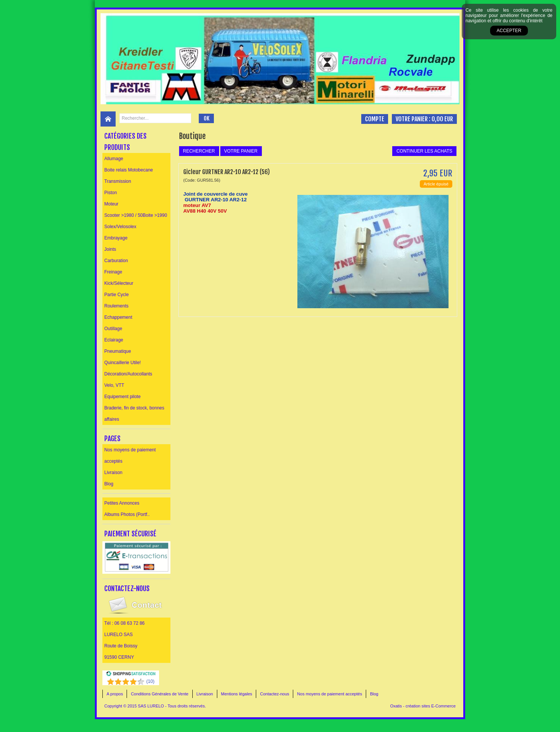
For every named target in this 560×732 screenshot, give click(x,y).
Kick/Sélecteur (119, 283)
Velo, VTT (114, 385)
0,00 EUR (442, 119)
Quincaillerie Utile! (123, 363)
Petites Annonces (122, 503)
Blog (109, 484)
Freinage (113, 272)
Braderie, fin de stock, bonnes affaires (134, 414)
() (150, 681)
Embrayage (116, 238)
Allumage (114, 159)
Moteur (111, 204)
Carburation (116, 261)
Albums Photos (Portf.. (127, 514)
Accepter (509, 31)
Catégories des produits (125, 142)
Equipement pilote (122, 397)
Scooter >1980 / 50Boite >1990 (136, 215)
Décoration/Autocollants (128, 374)
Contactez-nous (275, 694)
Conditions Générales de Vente (159, 694)
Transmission (118, 181)
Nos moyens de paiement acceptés (130, 456)
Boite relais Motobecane (129, 170)
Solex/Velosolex (120, 227)
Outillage (113, 329)
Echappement (118, 317)
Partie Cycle (117, 295)
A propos (115, 694)
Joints (110, 249)
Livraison (113, 473)
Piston (111, 193)
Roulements (116, 306)
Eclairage (114, 340)
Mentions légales (237, 694)
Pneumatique (118, 351)
